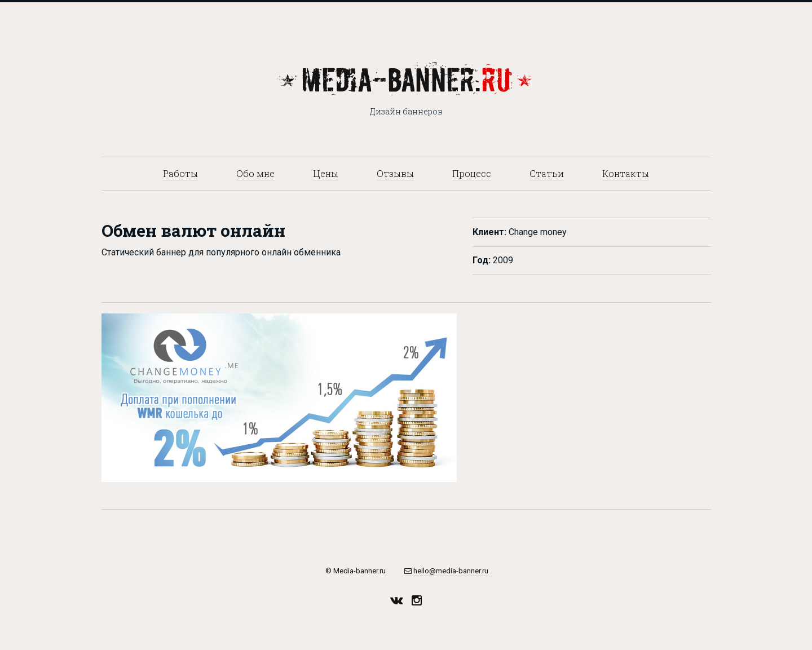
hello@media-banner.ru (446, 571)
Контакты (626, 173)
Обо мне (255, 173)
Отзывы (395, 173)
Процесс (472, 173)
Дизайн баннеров (406, 111)
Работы (180, 173)
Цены (326, 173)
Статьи (547, 173)
